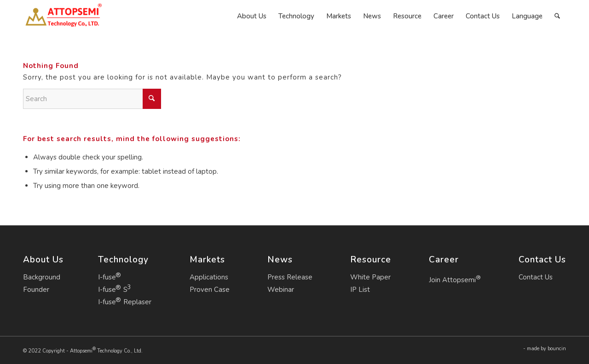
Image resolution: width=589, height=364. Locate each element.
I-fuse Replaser (125, 302)
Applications (209, 277)
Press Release (290, 277)
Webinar (281, 290)
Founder (36, 290)
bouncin (557, 349)
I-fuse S (113, 290)
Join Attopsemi (455, 279)
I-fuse (107, 277)
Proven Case (210, 290)
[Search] (557, 16)
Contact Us (536, 277)
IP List (360, 290)
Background (42, 277)
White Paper (370, 277)
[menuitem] (252, 16)
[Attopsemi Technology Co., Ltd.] (63, 16)
